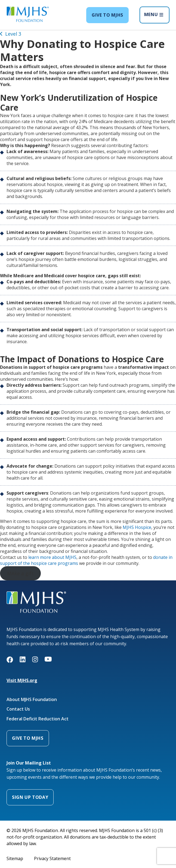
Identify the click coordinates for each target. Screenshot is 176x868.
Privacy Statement (52, 858)
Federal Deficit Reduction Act (38, 719)
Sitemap (15, 858)
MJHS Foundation (24, 594)
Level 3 (13, 34)
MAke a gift (20, 573)
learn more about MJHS (52, 557)
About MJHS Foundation (32, 700)
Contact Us (18, 709)
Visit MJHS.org (22, 680)
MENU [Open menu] (154, 14)
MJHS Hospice (137, 527)
